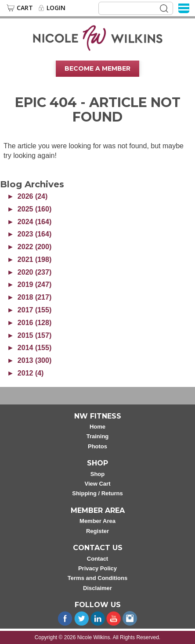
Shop (98, 474)
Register (97, 531)
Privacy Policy (97, 568)
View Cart (97, 484)
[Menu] (184, 8)
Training (98, 436)
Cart (25, 8)
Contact (97, 559)
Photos (97, 446)
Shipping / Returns (97, 493)
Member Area (97, 521)
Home (97, 427)
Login (56, 8)
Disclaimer (97, 588)
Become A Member (97, 68)
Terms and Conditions (97, 578)
